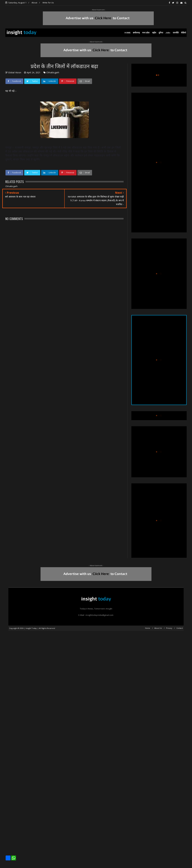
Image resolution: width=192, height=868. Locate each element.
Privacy (169, 628)
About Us (158, 628)
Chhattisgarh (53, 72)
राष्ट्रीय (154, 33)
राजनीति (176, 33)
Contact (180, 628)
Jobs (168, 33)
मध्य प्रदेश (146, 33)
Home (148, 628)
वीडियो (183, 33)
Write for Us (48, 3)
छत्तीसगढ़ (136, 33)
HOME (127, 33)
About (34, 3)
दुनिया (161, 33)
